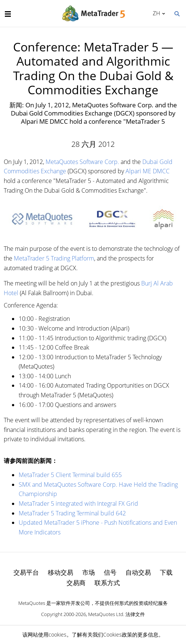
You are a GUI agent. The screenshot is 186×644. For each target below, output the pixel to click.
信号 (110, 572)
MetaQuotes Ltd (106, 614)
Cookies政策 (118, 634)
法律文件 (135, 614)
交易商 (76, 583)
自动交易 (138, 572)
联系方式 (107, 583)
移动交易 (61, 572)
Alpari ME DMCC (148, 171)
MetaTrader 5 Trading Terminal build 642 (72, 513)
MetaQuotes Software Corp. (82, 162)
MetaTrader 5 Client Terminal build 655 (70, 475)
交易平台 (26, 572)
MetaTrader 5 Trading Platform (54, 258)
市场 (89, 572)
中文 (155, 13)
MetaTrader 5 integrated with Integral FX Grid (78, 503)
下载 (166, 572)
